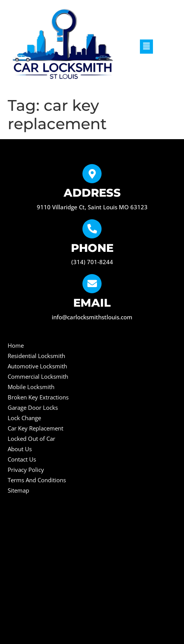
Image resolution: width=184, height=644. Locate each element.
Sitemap (18, 490)
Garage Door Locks (33, 407)
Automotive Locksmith (37, 366)
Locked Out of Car (31, 439)
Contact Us (22, 459)
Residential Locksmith (36, 356)
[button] (146, 47)
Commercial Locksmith (38, 376)
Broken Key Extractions (38, 397)
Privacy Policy (26, 470)
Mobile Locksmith (31, 387)
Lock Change (24, 418)
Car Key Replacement (35, 428)
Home (16, 345)
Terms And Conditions (37, 480)
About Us (20, 449)
